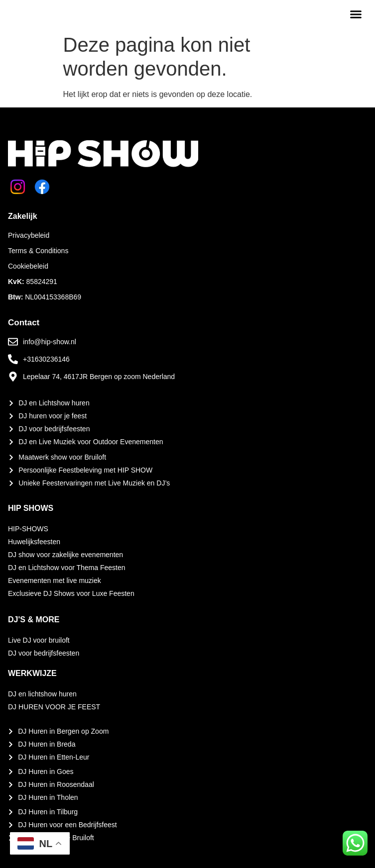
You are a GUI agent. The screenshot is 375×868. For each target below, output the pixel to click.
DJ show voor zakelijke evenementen (65, 555)
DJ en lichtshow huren (42, 694)
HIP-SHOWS (28, 529)
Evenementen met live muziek (55, 580)
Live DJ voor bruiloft (39, 640)
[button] (356, 14)
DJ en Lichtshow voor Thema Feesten (67, 568)
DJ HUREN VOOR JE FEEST (54, 707)
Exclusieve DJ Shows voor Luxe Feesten (71, 593)
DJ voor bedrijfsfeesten (44, 653)
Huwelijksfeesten (34, 542)
